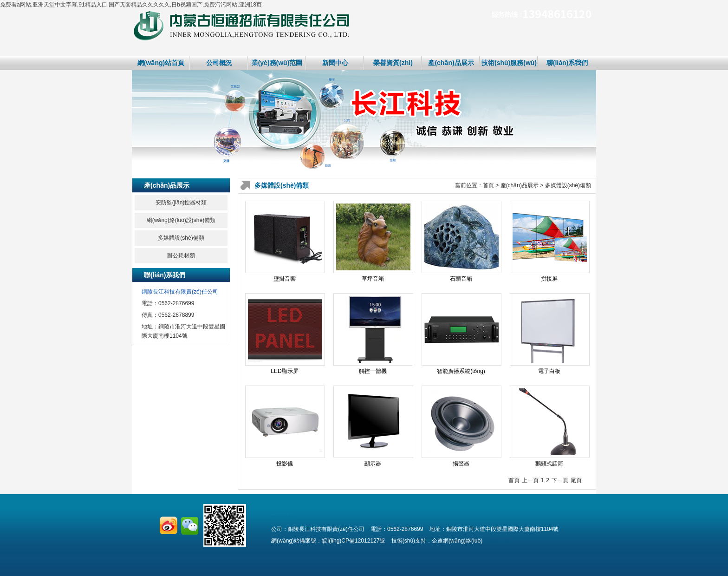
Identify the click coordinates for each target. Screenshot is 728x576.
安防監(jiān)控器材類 (181, 203)
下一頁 (560, 480)
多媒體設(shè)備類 (181, 238)
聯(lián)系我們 (567, 63)
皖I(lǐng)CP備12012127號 (353, 541)
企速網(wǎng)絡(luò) (457, 541)
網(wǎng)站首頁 (161, 63)
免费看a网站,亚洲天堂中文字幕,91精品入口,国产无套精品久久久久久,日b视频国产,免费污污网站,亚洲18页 (131, 5)
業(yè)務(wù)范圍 (277, 63)
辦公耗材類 (181, 255)
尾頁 (576, 480)
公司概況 (219, 63)
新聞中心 (335, 63)
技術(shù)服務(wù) (509, 63)
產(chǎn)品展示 (451, 63)
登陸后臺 (498, 541)
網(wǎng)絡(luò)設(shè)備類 (181, 220)
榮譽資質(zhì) (393, 63)
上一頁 (530, 480)
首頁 (488, 185)
